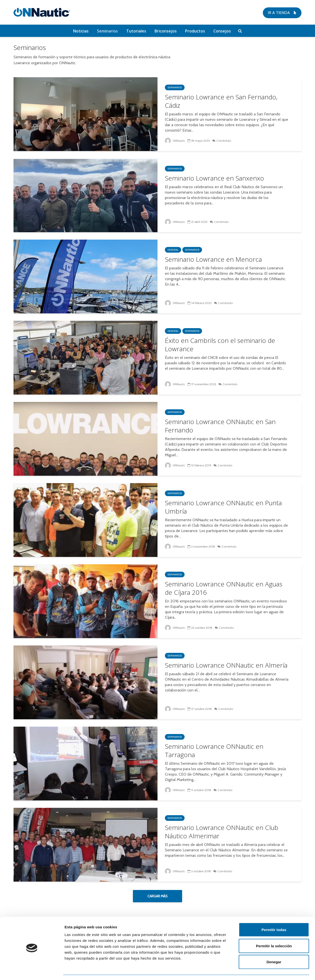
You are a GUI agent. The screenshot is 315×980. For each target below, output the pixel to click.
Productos (195, 31)
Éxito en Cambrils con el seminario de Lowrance (220, 345)
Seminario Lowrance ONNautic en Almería (226, 665)
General (173, 250)
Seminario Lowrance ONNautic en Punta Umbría (223, 507)
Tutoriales (136, 31)
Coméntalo (224, 141)
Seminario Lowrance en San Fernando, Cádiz (221, 101)
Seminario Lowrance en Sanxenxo (214, 178)
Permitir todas (274, 915)
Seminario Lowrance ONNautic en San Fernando (220, 426)
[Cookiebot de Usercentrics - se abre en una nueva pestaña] (32, 970)
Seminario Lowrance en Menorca (213, 259)
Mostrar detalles (266, 970)
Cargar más (157, 896)
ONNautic (175, 141)
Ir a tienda (282, 13)
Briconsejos (166, 31)
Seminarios (107, 31)
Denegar (274, 948)
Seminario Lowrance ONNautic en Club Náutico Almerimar (222, 832)
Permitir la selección (274, 932)
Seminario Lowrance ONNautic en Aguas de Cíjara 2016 (224, 588)
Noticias (81, 31)
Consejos (222, 31)
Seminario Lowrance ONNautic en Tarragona (214, 750)
